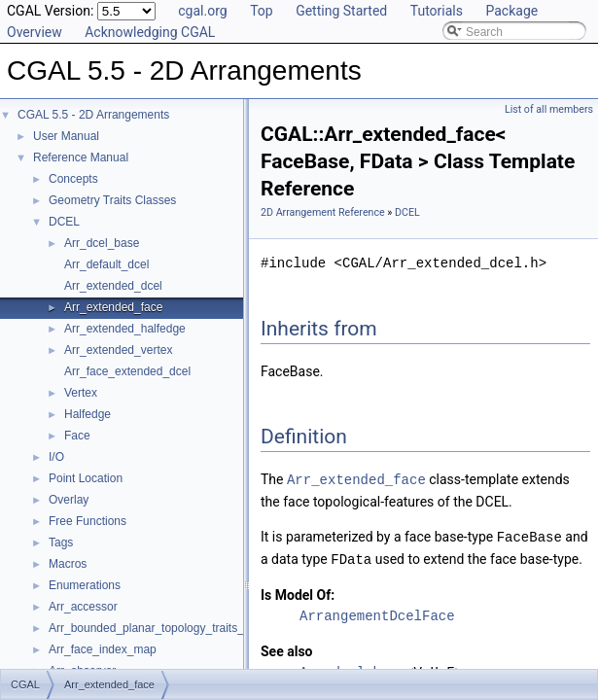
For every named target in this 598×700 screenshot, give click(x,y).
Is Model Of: (298, 592)
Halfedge (88, 414)
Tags (61, 542)
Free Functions (88, 521)
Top (262, 11)
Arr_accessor (83, 607)
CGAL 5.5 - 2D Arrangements (93, 115)
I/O (56, 457)
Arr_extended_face (113, 307)
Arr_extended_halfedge (125, 329)
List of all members (549, 109)
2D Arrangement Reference (323, 212)
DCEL (64, 222)
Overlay (69, 500)
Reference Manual (81, 157)
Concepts (73, 179)
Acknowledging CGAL (150, 32)
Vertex (81, 393)
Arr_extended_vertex (118, 350)
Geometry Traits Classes (112, 200)
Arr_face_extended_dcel (127, 371)
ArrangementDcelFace (377, 613)
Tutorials (437, 11)
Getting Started (341, 11)
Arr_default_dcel (106, 264)
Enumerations (85, 585)
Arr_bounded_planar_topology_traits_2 (150, 628)
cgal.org (202, 11)
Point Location (86, 478)
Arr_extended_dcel (113, 286)
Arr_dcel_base (102, 243)
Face (77, 436)
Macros (68, 564)
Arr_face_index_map (103, 649)
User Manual (66, 136)
